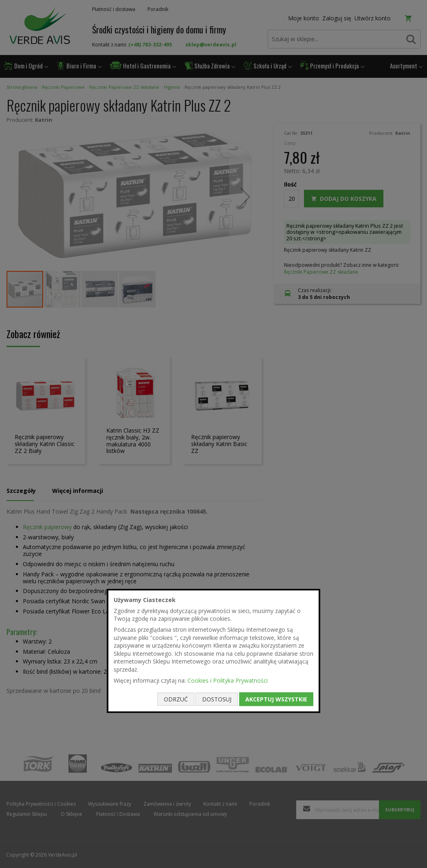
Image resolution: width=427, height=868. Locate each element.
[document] (213, 651)
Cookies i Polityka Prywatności (228, 680)
